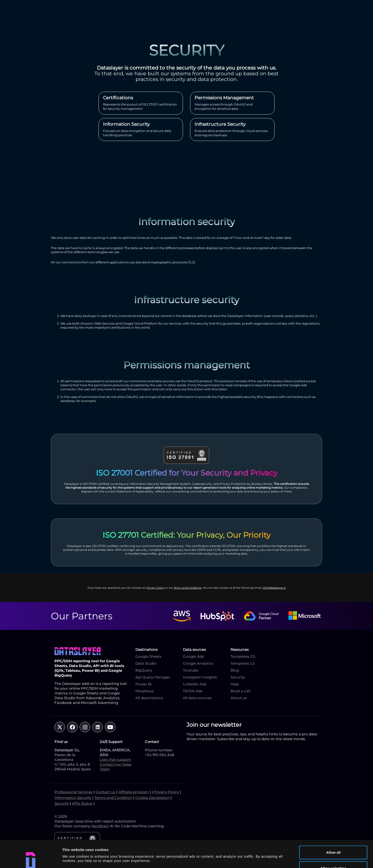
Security (238, 677)
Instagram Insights (200, 677)
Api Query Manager (153, 677)
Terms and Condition (113, 798)
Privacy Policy (156, 588)
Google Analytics (198, 663)
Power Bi (143, 684)
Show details (250, 847)
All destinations (149, 698)
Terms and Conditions (188, 588)
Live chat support (115, 760)
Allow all (333, 824)
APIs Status (82, 803)
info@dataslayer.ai (274, 588)
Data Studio (146, 663)
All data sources (197, 698)
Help (235, 684)
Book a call (240, 691)
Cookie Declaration (152, 798)
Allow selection (333, 840)
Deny (333, 855)
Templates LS (243, 663)
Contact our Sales (116, 764)
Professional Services (74, 792)
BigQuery (144, 670)
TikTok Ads (193, 691)
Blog (235, 670)
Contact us (106, 792)
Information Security (73, 798)
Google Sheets (148, 656)
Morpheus (145, 691)
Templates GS (243, 656)
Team (105, 769)
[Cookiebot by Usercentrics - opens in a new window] (31, 859)
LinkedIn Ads (195, 684)
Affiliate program (134, 792)
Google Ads (193, 656)
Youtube (191, 670)
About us (239, 698)
